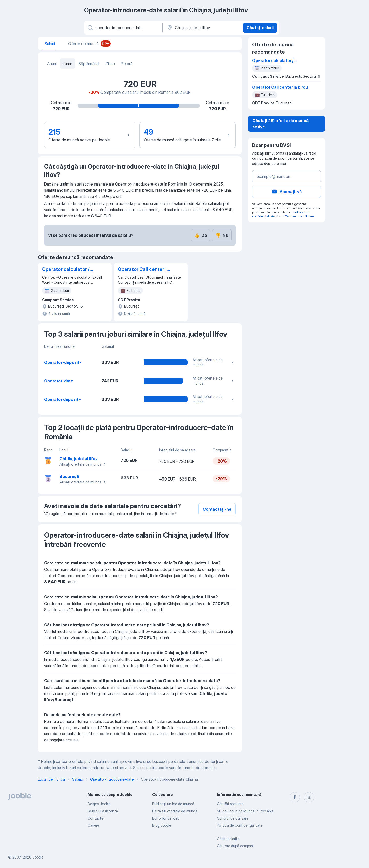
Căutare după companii (236, 846)
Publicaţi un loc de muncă (173, 804)
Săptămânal (89, 64)
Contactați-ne (217, 509)
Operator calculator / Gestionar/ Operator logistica (66, 270)
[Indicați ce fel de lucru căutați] (123, 28)
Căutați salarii (260, 28)
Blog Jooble (162, 825)
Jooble (38, 857)
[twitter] (309, 797)
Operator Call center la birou (144, 270)
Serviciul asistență (103, 811)
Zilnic (110, 64)
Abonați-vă (286, 192)
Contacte (96, 818)
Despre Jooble (99, 804)
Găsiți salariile (228, 839)
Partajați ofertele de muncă (175, 811)
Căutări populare (230, 804)
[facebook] (295, 797)
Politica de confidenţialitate (240, 825)
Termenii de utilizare (300, 216)
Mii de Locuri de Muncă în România (245, 811)
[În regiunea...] (202, 28)
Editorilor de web (166, 818)
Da (201, 235)
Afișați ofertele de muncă (214, 362)
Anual (52, 64)
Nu (222, 235)
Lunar (68, 64)
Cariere (93, 825)
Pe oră (127, 64)
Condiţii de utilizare (233, 818)
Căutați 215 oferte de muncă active (280, 124)
